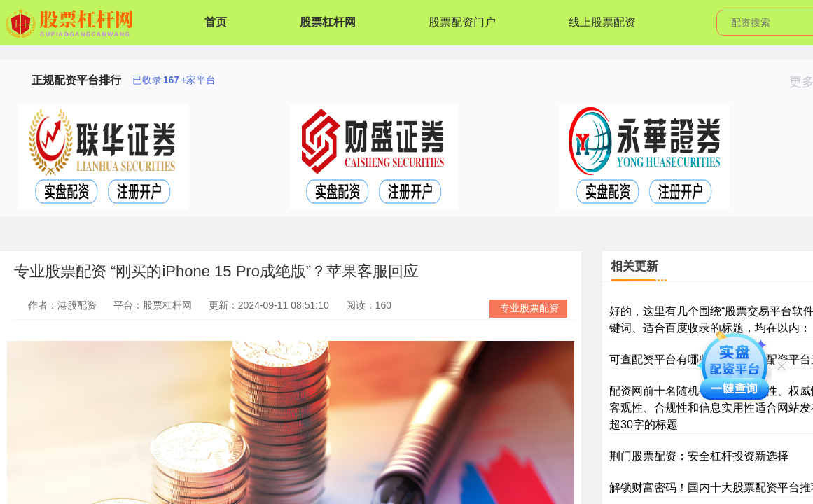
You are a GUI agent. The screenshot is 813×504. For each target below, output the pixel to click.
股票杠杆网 (328, 22)
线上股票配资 (602, 22)
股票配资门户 (462, 22)
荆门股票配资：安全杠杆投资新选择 (699, 456)
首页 (216, 22)
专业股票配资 (529, 308)
